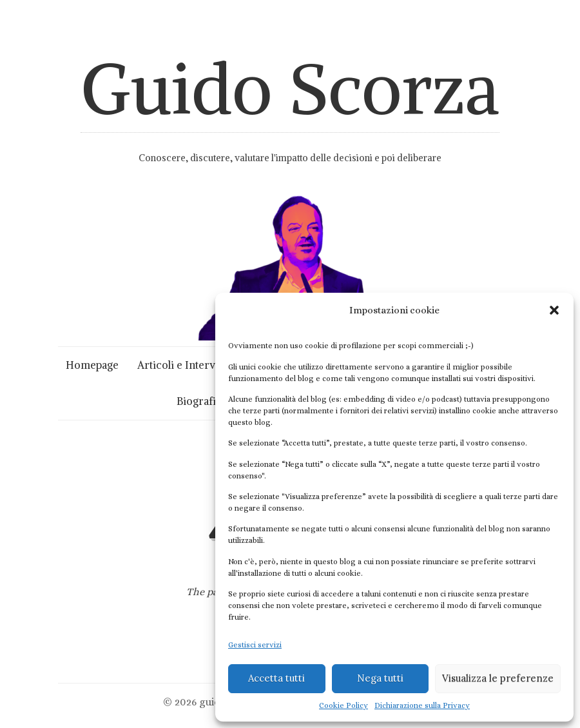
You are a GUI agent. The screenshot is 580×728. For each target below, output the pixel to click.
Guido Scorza (290, 89)
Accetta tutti (276, 678)
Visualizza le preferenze (498, 678)
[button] (554, 310)
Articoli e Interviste (185, 365)
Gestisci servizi (255, 645)
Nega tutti (380, 678)
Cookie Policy (343, 705)
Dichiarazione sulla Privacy (422, 705)
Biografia (199, 401)
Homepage (92, 365)
